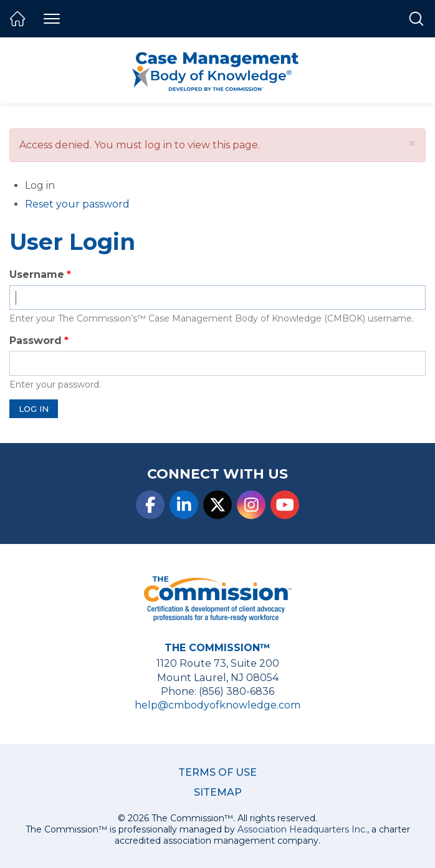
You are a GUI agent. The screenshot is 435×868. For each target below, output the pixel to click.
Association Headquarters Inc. (302, 829)
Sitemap (218, 792)
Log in (56, 186)
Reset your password (77, 204)
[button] (412, 144)
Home (17, 19)
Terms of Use (217, 772)
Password (36, 341)
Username (37, 274)
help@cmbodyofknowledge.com (217, 705)
